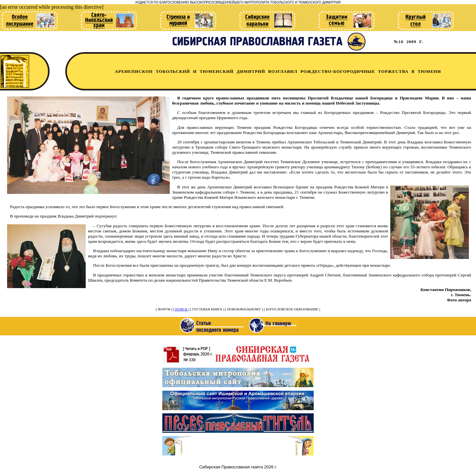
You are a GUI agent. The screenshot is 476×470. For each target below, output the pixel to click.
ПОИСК (181, 309)
